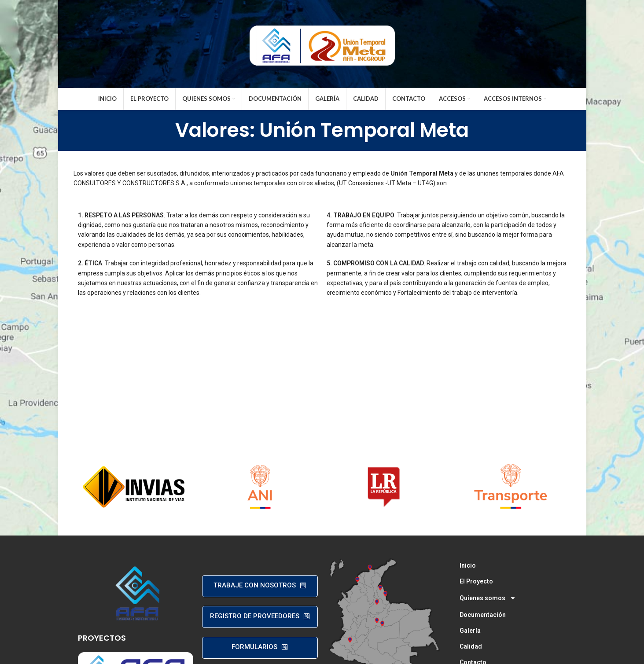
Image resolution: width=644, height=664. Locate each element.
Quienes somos (488, 598)
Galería (470, 631)
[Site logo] (322, 43)
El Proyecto (476, 581)
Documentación (483, 615)
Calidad (471, 646)
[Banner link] (134, 487)
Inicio (468, 565)
